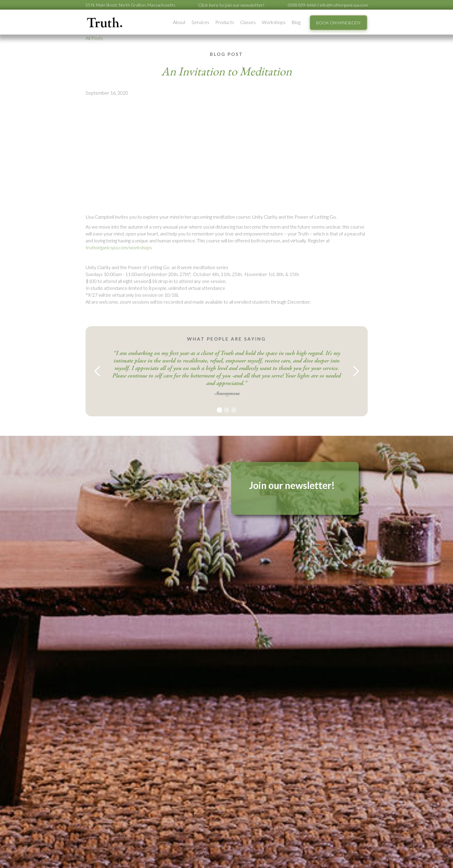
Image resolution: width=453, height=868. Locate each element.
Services (200, 22)
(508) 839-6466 (302, 5)
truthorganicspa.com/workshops (119, 247)
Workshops (274, 22)
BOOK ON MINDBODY (338, 23)
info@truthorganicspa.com (344, 5)
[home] (105, 22)
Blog (296, 22)
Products (225, 22)
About (179, 22)
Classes (248, 22)
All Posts (94, 38)
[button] (179, 22)
